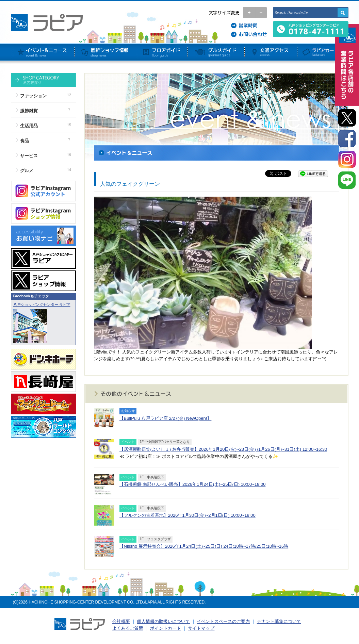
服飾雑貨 (29, 111)
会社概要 (121, 621)
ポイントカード (166, 628)
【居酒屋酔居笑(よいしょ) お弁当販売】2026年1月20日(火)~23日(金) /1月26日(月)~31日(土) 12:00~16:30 (223, 449)
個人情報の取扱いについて (163, 621)
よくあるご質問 (128, 628)
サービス (29, 156)
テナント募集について (279, 621)
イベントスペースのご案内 (223, 621)
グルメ (27, 171)
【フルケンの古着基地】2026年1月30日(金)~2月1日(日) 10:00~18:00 (187, 515)
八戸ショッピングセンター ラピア (42, 304)
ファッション (33, 96)
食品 (25, 141)
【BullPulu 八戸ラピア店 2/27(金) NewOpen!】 (166, 418)
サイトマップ (201, 628)
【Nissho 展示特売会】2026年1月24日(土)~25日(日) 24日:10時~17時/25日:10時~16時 (204, 546)
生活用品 (29, 126)
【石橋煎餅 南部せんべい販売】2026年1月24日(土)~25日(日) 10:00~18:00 (193, 484)
